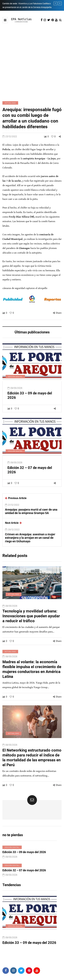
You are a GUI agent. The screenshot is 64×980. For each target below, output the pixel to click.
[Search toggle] (60, 20)
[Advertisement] (32, 62)
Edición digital (15, 380)
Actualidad (10, 103)
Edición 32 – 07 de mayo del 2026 (24, 874)
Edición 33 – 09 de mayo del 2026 (24, 856)
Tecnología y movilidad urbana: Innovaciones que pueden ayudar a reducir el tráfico (31, 620)
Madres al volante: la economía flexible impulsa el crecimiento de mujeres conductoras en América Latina (32, 673)
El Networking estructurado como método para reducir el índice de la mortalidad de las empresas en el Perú (32, 761)
